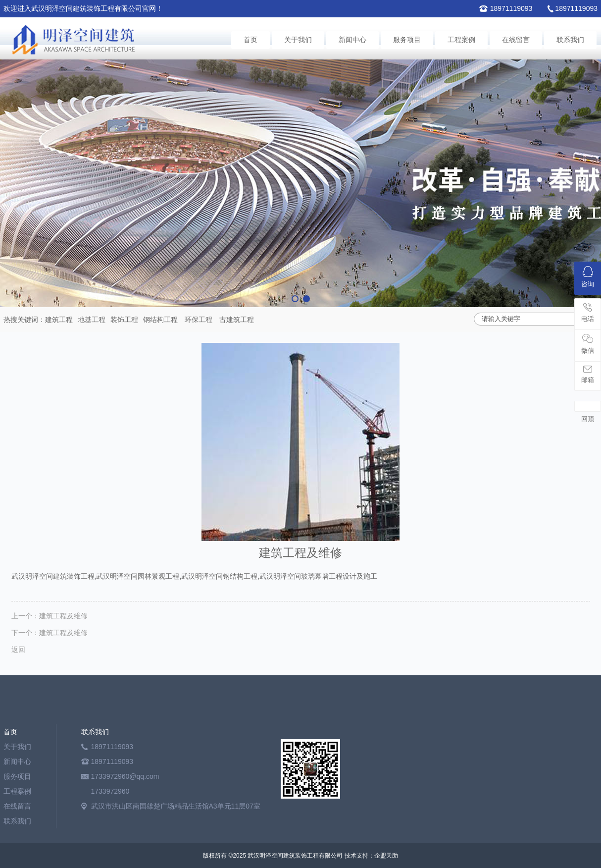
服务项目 (407, 40)
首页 (250, 40)
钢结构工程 (160, 320)
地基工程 (92, 320)
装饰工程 (124, 320)
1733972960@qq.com (125, 776)
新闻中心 (352, 40)
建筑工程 (59, 320)
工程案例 (461, 40)
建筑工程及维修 (63, 616)
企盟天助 (386, 856)
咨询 (588, 277)
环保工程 (199, 320)
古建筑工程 (237, 320)
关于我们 (298, 40)
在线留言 (516, 40)
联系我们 (570, 40)
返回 (18, 650)
